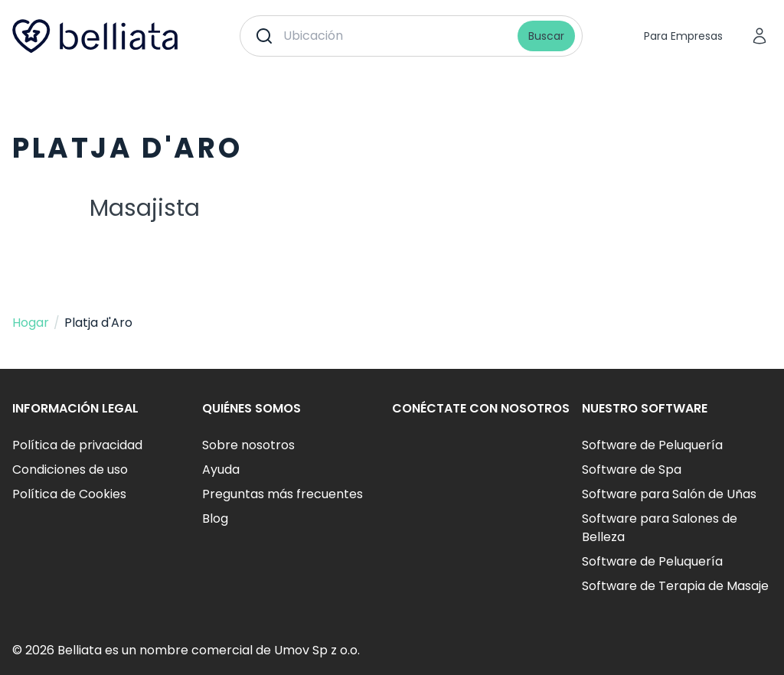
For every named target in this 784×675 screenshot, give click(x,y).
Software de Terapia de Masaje (675, 586)
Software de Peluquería (652, 445)
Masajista (145, 208)
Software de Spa (632, 470)
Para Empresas (683, 36)
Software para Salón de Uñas (669, 494)
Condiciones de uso (70, 470)
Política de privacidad (77, 445)
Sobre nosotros (248, 445)
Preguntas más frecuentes (283, 494)
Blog (215, 518)
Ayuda (221, 470)
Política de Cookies (69, 494)
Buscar (546, 36)
